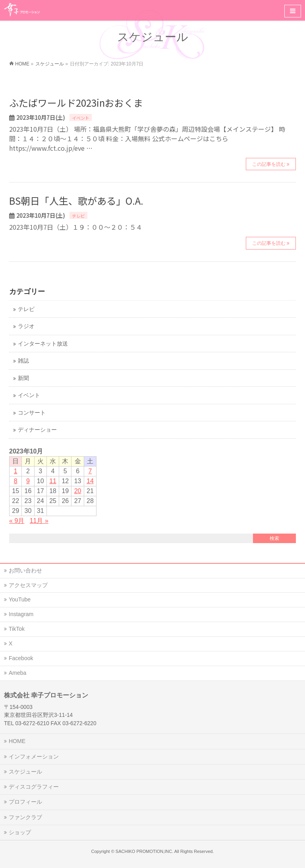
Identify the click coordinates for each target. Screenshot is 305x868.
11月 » (39, 521)
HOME (17, 741)
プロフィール (25, 802)
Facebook (21, 658)
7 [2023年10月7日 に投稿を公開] (90, 471)
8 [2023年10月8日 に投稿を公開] (16, 481)
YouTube (20, 599)
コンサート (32, 413)
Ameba (17, 673)
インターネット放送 (43, 344)
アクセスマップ (28, 585)
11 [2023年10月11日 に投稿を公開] (53, 481)
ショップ (20, 832)
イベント (81, 118)
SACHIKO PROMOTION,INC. (144, 851)
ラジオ (26, 326)
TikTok (17, 629)
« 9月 (17, 521)
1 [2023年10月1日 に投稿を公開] (16, 471)
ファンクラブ (25, 817)
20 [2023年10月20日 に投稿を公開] (78, 491)
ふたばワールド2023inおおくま (76, 103)
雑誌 (23, 361)
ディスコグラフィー (34, 787)
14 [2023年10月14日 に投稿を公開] (90, 481)
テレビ (78, 216)
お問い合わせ (25, 570)
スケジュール (25, 772)
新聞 (23, 378)
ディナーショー (37, 430)
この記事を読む (269, 164)
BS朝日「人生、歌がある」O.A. (76, 201)
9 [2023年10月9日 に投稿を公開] (28, 481)
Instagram (21, 614)
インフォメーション (34, 757)
